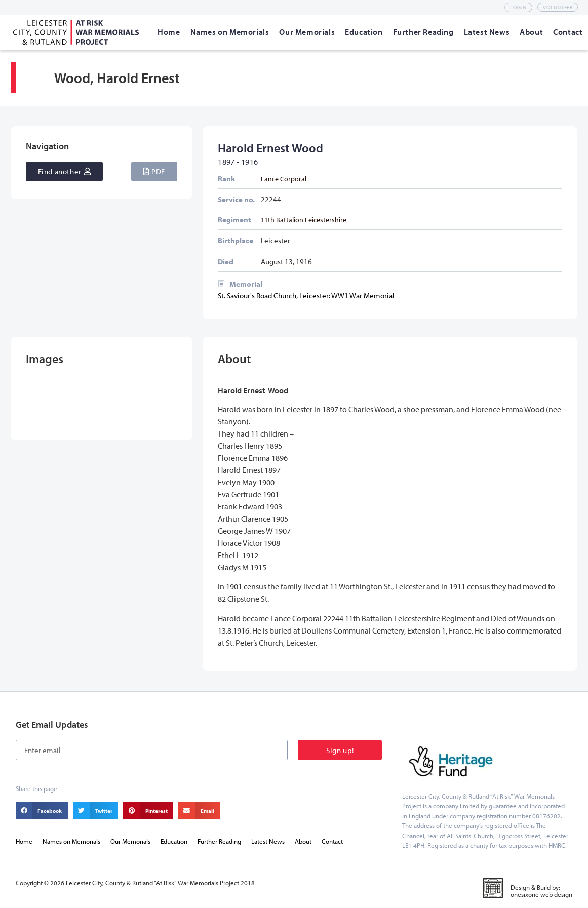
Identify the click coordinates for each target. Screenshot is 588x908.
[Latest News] (487, 32)
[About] (531, 32)
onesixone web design (541, 894)
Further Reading (219, 841)
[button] (154, 171)
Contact (332, 841)
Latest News (268, 841)
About (303, 841)
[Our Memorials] (307, 32)
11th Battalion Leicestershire (304, 220)
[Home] (169, 32)
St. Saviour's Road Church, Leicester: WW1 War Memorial (306, 295)
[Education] (364, 32)
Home (24, 841)
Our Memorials (130, 841)
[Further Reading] (423, 32)
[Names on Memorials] (230, 32)
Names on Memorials (71, 841)
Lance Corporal (284, 179)
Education (174, 841)
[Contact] (568, 32)
